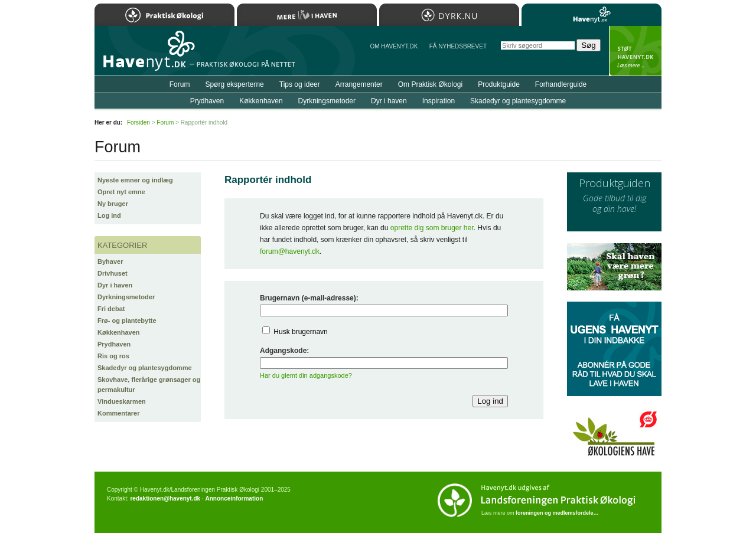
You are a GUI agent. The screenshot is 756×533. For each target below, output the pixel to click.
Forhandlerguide (561, 84)
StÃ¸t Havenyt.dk (635, 51)
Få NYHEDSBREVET (458, 46)
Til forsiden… (146, 55)
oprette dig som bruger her (432, 228)
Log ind (109, 215)
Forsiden (139, 122)
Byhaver (110, 261)
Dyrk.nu (449, 15)
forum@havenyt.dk (290, 251)
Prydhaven (114, 344)
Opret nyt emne (121, 192)
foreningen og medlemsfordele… (557, 513)
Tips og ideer (300, 84)
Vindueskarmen (122, 401)
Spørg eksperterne (234, 84)
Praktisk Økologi (164, 15)
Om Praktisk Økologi (430, 84)
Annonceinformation (234, 498)
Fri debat (111, 309)
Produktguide (499, 84)
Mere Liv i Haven (307, 15)
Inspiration (439, 101)
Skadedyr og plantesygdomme (145, 368)
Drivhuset (113, 273)
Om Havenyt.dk (394, 46)
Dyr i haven (115, 285)
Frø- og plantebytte (127, 321)
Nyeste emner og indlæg (135, 180)
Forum (180, 84)
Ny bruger (113, 204)
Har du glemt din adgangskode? (306, 375)
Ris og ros (113, 356)
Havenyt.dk (592, 15)
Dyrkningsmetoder (126, 297)
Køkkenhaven (119, 332)
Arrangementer (359, 84)
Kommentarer (119, 413)
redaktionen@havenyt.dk (165, 498)
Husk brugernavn (300, 332)
